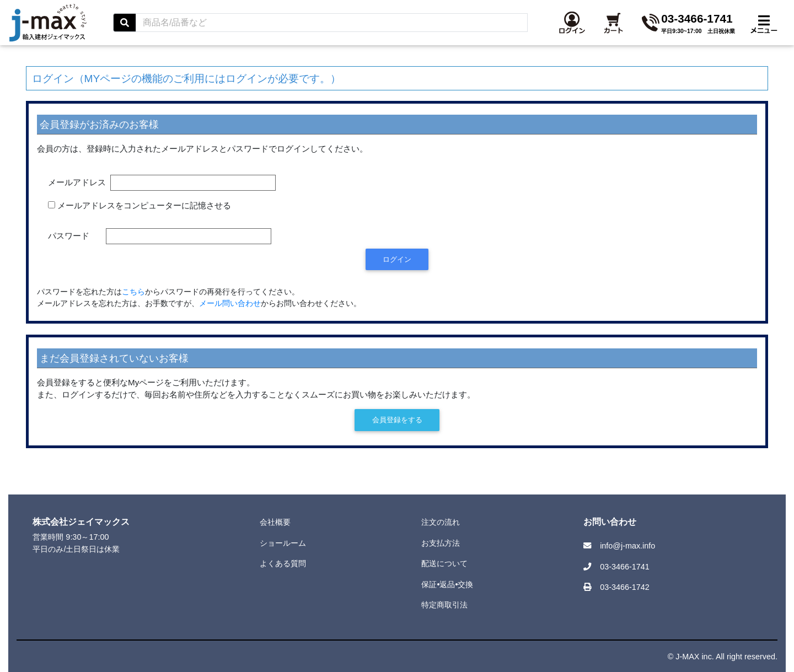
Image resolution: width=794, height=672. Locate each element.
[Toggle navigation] (764, 29)
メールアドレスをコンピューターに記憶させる (144, 205)
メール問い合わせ (230, 303)
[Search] (441, 29)
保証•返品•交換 (447, 584)
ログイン (397, 259)
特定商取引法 (444, 605)
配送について (444, 563)
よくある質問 (283, 563)
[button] (682, 29)
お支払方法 (441, 543)
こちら (133, 292)
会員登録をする (397, 420)
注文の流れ (441, 522)
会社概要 (275, 522)
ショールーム (283, 543)
